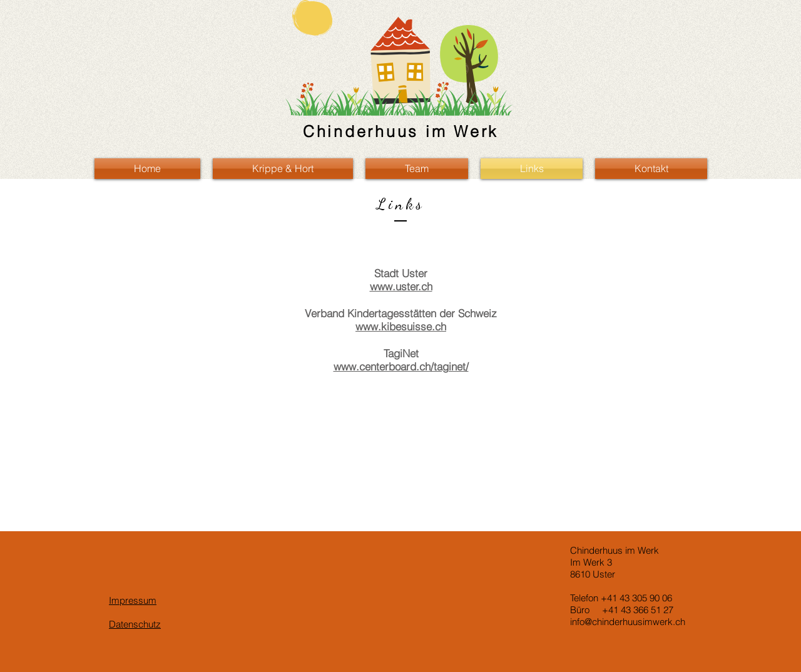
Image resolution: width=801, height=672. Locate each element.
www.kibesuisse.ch (401, 326)
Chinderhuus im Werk (401, 131)
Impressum (133, 600)
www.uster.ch (401, 286)
